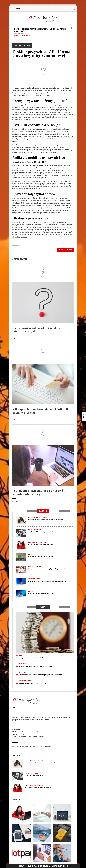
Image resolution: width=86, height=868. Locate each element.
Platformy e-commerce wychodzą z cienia (41, 593)
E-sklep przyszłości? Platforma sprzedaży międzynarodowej (47, 581)
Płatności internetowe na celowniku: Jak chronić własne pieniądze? (40, 30)
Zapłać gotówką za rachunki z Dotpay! (31, 658)
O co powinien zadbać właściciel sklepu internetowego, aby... (37, 330)
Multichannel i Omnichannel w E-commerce (42, 557)
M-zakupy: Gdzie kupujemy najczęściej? (41, 532)
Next (73, 28)
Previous (70, 28)
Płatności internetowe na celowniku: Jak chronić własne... (46, 520)
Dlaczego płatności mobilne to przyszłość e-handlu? (41, 675)
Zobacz (17, 339)
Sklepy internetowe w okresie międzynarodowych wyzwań (47, 569)
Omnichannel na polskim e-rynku (33, 683)
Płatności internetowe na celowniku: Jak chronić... (40, 763)
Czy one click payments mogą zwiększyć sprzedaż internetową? (38, 492)
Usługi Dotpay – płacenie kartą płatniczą (36, 666)
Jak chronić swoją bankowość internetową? (42, 544)
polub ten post (65, 250)
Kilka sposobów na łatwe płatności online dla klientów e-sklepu (41, 411)
